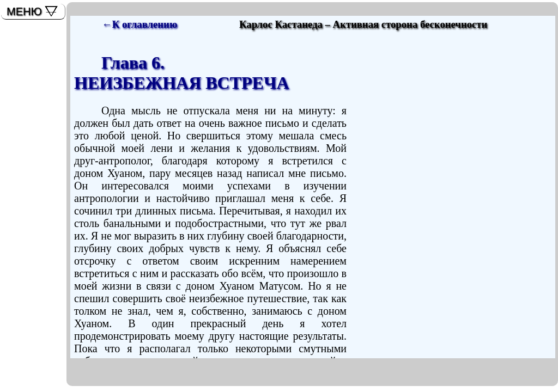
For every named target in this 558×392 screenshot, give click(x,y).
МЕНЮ (24, 11)
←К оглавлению (139, 24)
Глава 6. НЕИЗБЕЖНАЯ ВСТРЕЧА (182, 73)
